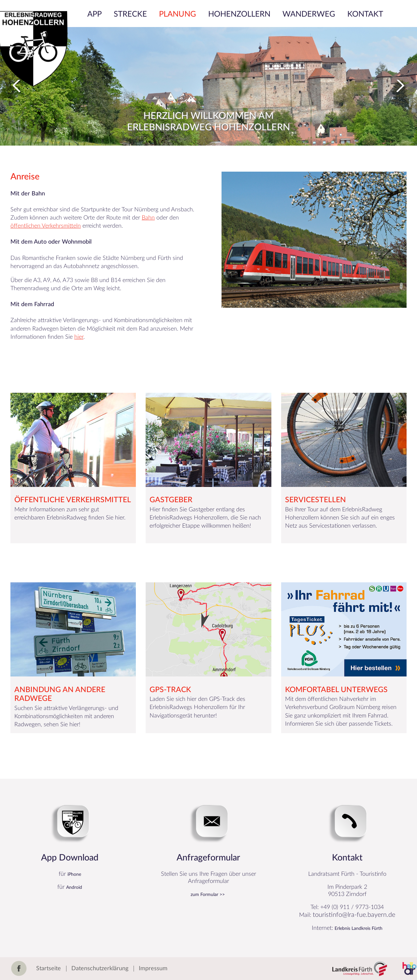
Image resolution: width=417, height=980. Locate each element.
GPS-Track (170, 690)
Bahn (148, 218)
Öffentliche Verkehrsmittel (73, 500)
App (94, 14)
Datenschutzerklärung (100, 969)
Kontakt (365, 14)
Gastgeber (171, 500)
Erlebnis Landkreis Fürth (359, 929)
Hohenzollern (239, 14)
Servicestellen (316, 500)
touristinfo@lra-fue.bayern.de (354, 915)
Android (74, 888)
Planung (178, 14)
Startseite (49, 969)
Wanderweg (309, 14)
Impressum (153, 969)
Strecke (130, 14)
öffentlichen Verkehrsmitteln (46, 226)
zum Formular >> (208, 895)
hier (79, 337)
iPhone (74, 874)
